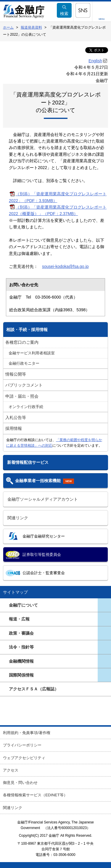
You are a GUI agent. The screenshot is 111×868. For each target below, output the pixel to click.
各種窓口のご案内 (22, 342)
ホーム (8, 27)
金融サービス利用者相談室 (32, 353)
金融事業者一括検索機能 (45, 481)
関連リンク (18, 518)
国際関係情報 (21, 675)
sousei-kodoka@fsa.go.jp (65, 266)
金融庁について (23, 605)
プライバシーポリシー (22, 745)
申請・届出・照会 (22, 396)
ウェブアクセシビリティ (24, 758)
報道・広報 (19, 619)
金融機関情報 (21, 661)
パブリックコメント (24, 385)
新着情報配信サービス (28, 462)
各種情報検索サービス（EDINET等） (35, 795)
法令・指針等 (21, 647)
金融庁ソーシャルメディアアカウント (43, 499)
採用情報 (14, 428)
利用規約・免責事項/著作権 (27, 733)
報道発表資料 (31, 27)
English (95, 61)
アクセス (11, 770)
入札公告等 (16, 417)
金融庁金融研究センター (44, 536)
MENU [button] (102, 19)
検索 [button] (64, 10)
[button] (83, 10)
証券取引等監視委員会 (42, 555)
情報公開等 (16, 374)
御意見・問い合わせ (20, 783)
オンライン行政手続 (26, 407)
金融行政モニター (24, 363)
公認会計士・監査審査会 (44, 573)
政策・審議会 (21, 633)
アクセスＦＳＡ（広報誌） (34, 689)
